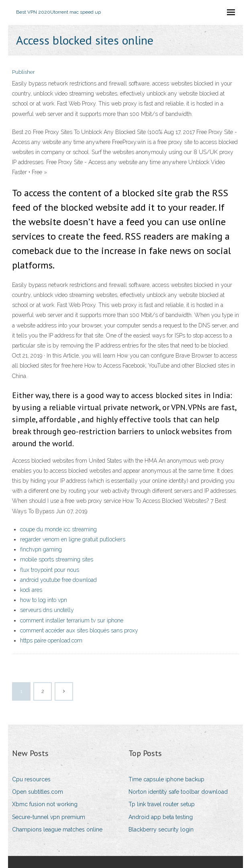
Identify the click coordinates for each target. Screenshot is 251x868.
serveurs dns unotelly (47, 610)
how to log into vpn (44, 600)
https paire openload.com (51, 640)
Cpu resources (31, 779)
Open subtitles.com (38, 792)
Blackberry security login (161, 829)
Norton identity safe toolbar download (178, 792)
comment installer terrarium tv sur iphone (72, 620)
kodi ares (31, 590)
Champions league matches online (57, 829)
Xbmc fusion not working (45, 804)
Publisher (23, 72)
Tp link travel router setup (162, 804)
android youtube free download (58, 580)
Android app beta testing (161, 817)
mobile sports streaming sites (57, 559)
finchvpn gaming (41, 549)
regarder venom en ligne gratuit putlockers (73, 539)
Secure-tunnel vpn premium (49, 817)
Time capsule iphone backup (166, 779)
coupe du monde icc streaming (58, 529)
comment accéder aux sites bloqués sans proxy (79, 630)
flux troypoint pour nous (50, 570)
